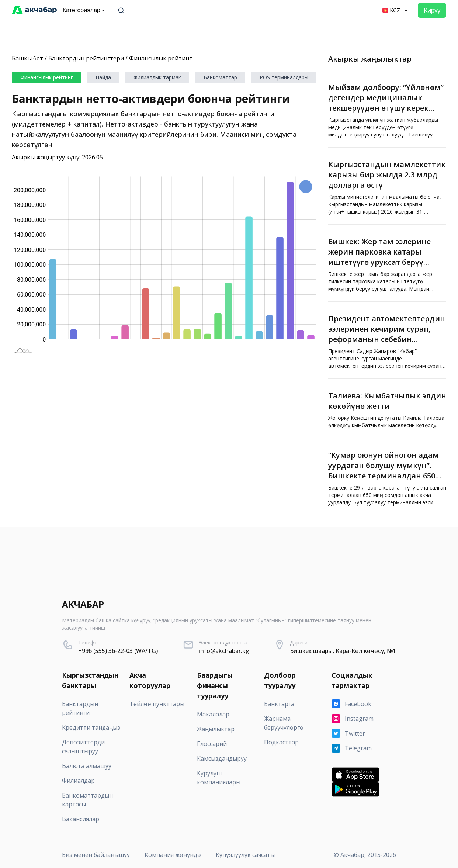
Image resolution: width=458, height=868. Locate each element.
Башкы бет (27, 58)
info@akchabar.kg (224, 651)
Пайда (103, 77)
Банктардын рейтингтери (86, 58)
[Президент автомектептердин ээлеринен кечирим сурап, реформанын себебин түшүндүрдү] (387, 340)
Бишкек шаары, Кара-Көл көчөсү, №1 (343, 651)
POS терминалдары (284, 77)
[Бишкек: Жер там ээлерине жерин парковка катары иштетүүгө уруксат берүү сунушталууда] (387, 263)
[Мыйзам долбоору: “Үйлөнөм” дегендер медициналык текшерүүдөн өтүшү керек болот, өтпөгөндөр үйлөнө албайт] (387, 109)
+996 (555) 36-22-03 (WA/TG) (118, 651)
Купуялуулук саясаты (245, 855)
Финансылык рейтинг (160, 58)
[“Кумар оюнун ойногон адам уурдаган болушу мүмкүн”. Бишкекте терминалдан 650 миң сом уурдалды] (387, 477)
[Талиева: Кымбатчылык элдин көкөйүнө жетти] (387, 408)
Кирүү (432, 10)
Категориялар (84, 10)
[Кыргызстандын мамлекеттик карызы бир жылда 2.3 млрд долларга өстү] (387, 186)
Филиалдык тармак (157, 77)
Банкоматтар (220, 77)
